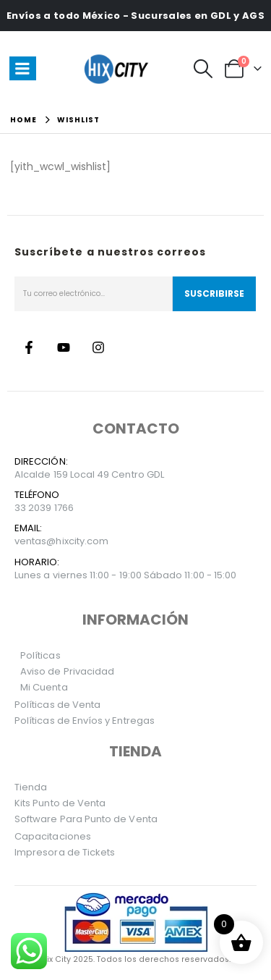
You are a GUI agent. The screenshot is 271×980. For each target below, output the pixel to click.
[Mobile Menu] (23, 68)
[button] (203, 69)
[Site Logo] (119, 69)
